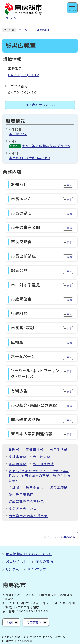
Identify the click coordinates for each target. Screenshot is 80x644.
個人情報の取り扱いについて (29, 554)
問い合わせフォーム (40, 105)
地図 (10, 623)
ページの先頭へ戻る (61, 537)
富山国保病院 (44, 464)
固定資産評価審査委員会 (28, 516)
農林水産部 (18, 457)
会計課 (14, 488)
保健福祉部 (35, 450)
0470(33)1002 (24, 75)
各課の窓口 (42, 30)
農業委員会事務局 (23, 509)
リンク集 (12, 569)
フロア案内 (34, 623)
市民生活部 (59, 450)
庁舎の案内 (45, 562)
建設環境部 (18, 464)
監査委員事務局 (21, 495)
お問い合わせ (17, 562)
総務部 (14, 450)
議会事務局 (59, 488)
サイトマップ (37, 569)
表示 (69, 185)
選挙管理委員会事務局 (26, 502)
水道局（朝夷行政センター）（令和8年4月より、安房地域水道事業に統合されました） (40, 476)
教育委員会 (35, 488)
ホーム (23, 30)
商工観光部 (42, 457)
